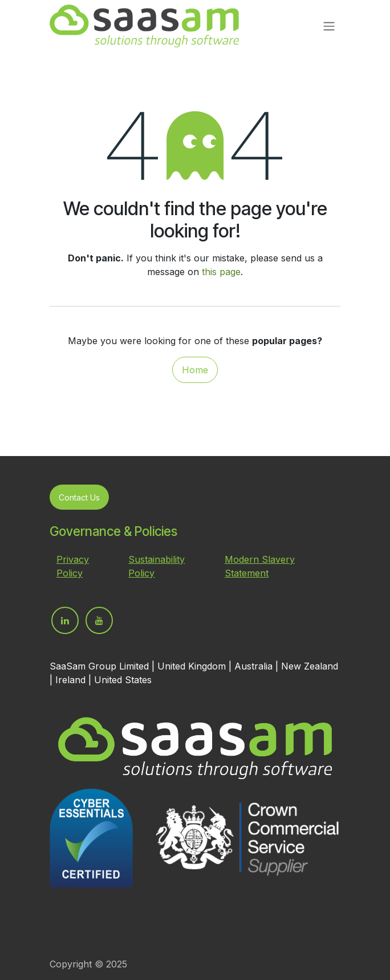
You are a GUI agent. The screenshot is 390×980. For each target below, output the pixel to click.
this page (221, 272)
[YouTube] (99, 620)
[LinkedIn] (65, 620)
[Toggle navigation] (329, 26)
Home (195, 370)
